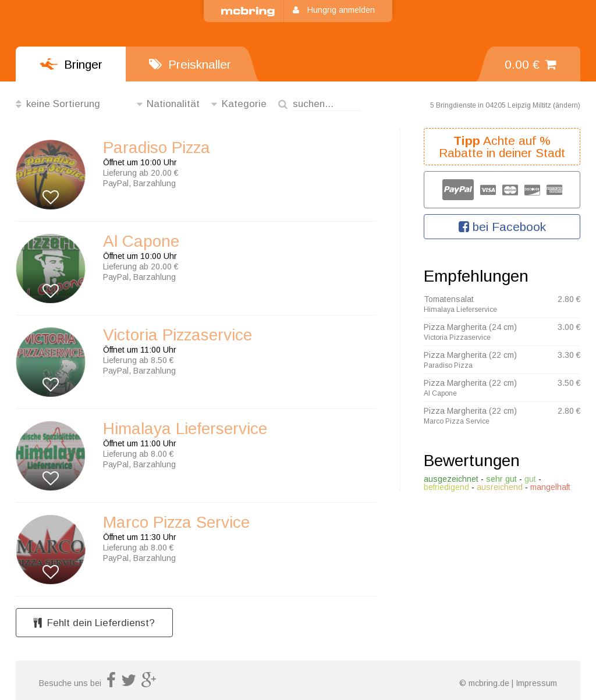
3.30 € (569, 355)
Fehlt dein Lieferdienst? (94, 623)
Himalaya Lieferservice (185, 429)
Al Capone (141, 241)
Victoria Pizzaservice (178, 335)
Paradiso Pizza (157, 148)
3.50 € (569, 383)
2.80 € (569, 299)
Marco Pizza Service (176, 523)
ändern (567, 105)
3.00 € (569, 327)
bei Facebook (502, 227)
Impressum (536, 683)
